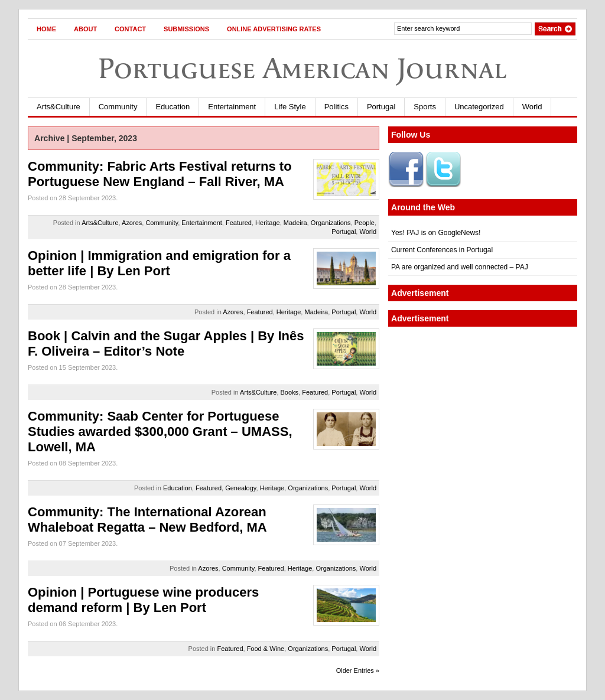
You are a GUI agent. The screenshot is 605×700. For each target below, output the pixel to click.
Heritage (268, 223)
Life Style (290, 107)
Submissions (186, 29)
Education (173, 107)
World (532, 107)
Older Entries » (358, 670)
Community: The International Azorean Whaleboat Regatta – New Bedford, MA (147, 520)
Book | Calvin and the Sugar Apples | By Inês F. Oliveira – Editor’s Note (166, 344)
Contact (130, 29)
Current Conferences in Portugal (442, 250)
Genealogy (240, 488)
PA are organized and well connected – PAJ (460, 267)
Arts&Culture (58, 107)
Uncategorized (479, 107)
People (365, 223)
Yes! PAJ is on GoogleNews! (436, 233)
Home (46, 29)
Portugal (381, 107)
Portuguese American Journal (302, 68)
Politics (336, 107)
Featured (239, 223)
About (85, 29)
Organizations (331, 223)
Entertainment (232, 107)
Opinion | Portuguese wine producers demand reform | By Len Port (143, 600)
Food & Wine (266, 649)
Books (290, 392)
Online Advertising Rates (274, 29)
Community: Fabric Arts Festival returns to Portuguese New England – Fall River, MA (160, 174)
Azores (132, 223)
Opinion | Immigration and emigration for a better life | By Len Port (159, 263)
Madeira (295, 223)
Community (118, 107)
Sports (425, 107)
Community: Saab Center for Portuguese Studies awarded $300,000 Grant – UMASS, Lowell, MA (160, 432)
